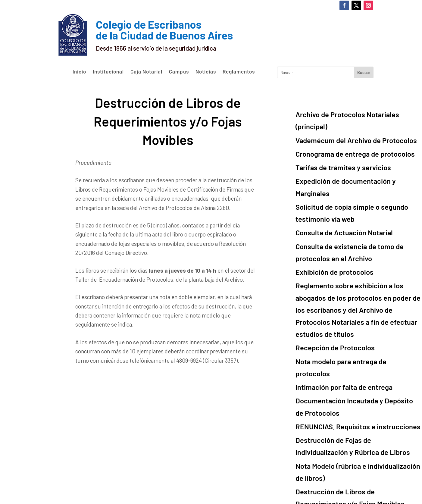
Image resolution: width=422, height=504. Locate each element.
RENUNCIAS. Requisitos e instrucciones (345, 329)
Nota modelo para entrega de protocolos (347, 285)
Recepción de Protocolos (327, 274)
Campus (179, 72)
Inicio (79, 72)
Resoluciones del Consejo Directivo (340, 435)
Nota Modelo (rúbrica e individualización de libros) (359, 361)
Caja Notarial (146, 72)
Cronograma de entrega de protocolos (344, 136)
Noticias (206, 72)
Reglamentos (239, 72)
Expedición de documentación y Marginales (350, 158)
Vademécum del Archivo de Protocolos (344, 125)
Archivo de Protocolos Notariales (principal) (351, 113)
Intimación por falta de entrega (334, 297)
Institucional (108, 72)
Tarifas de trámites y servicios (333, 147)
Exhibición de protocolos (327, 222)
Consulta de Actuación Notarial (334, 190)
